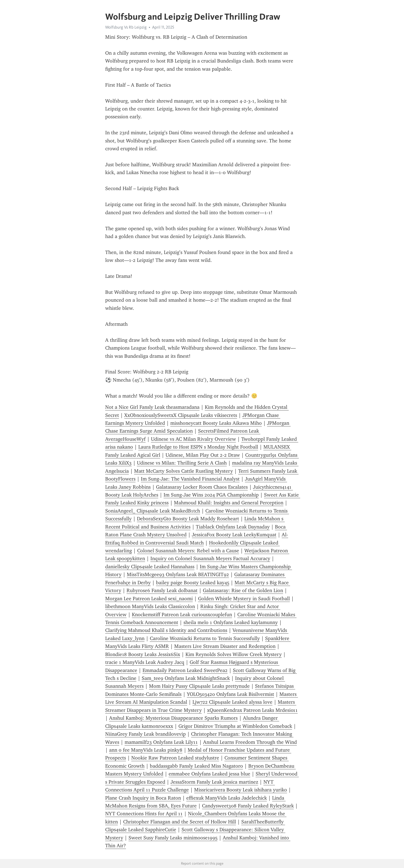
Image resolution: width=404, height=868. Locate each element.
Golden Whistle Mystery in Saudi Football (244, 599)
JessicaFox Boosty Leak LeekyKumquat (234, 535)
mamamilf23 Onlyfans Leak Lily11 (161, 742)
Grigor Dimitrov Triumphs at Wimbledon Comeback (235, 726)
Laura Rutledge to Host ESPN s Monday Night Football (198, 447)
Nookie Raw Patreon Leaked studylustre (175, 758)
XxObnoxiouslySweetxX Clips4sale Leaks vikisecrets (181, 415)
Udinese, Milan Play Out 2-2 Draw (203, 455)
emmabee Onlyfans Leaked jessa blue (209, 774)
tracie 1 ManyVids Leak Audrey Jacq (145, 662)
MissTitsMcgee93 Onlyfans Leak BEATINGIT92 (178, 574)
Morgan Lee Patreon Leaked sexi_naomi (149, 599)
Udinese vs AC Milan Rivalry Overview (193, 439)
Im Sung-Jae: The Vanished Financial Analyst (190, 479)
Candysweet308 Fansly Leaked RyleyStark (248, 806)
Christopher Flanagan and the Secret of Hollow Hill (180, 822)
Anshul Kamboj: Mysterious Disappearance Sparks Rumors (173, 718)
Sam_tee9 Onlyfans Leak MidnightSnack (186, 678)
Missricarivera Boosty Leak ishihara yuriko (241, 790)
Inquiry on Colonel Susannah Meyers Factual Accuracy (210, 558)
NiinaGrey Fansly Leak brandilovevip (145, 734)
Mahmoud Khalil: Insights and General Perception (229, 503)
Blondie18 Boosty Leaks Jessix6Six (143, 654)
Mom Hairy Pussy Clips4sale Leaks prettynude (199, 686)
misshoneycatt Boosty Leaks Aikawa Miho (216, 423)
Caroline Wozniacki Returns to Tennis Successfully (205, 638)
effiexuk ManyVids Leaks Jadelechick (227, 798)
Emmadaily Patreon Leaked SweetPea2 (185, 670)
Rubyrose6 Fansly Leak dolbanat (162, 590)
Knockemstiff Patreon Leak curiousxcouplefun (182, 615)
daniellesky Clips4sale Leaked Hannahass (150, 567)
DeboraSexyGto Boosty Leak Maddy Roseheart (188, 519)
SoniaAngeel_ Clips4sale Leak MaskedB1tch (153, 511)
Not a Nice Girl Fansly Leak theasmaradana (152, 407)
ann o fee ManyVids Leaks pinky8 (146, 750)
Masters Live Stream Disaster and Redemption (225, 646)
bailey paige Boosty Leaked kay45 (193, 583)
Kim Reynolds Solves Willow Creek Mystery (234, 654)
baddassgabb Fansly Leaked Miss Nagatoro (196, 766)
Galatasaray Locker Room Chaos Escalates (202, 487)
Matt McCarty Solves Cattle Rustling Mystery (183, 471)
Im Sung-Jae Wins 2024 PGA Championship (211, 495)
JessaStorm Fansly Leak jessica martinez (214, 782)
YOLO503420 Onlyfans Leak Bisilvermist (230, 694)
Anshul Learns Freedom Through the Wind (250, 742)
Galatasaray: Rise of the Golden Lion (243, 590)
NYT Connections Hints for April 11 (144, 814)
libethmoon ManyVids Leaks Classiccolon (150, 606)
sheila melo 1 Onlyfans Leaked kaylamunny (231, 622)
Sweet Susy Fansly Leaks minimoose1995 (173, 838)
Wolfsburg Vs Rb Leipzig (126, 27)
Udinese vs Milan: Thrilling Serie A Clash (182, 463)
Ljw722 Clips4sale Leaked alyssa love (232, 702)
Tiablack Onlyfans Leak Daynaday (233, 527)
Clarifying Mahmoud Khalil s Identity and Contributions (166, 630)
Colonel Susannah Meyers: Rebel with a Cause (188, 551)
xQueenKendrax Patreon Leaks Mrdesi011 (252, 710)
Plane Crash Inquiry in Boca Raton (143, 798)
